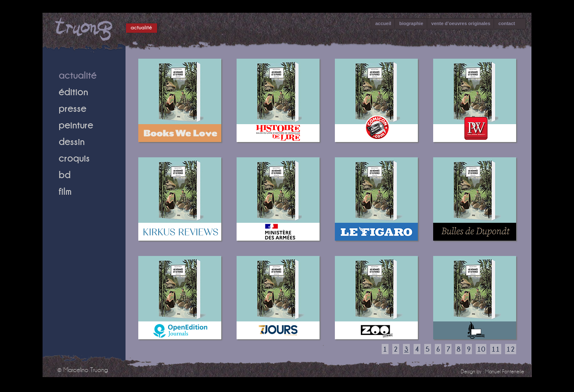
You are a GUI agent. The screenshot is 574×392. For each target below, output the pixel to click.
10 (481, 349)
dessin (72, 141)
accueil (383, 23)
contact (507, 23)
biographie (411, 23)
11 (496, 349)
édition (73, 92)
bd (65, 175)
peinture (76, 125)
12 (511, 349)
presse (73, 108)
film (65, 191)
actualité (141, 27)
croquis (74, 158)
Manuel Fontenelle (505, 372)
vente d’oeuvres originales (461, 23)
